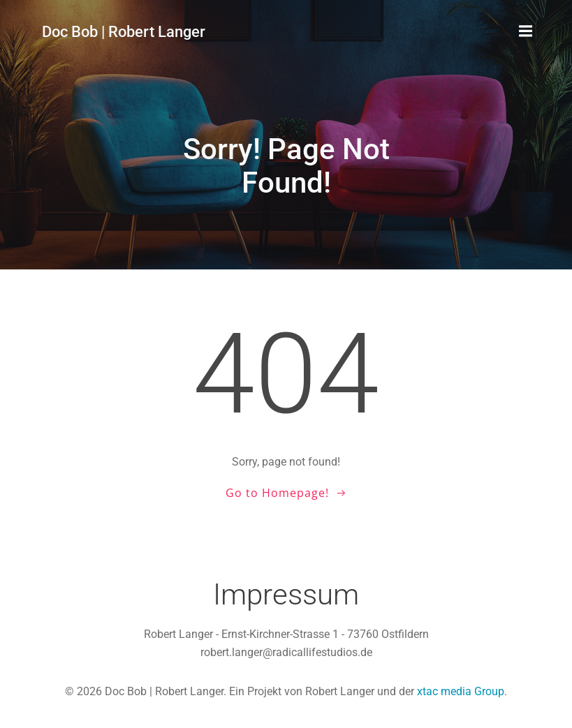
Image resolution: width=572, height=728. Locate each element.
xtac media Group (461, 691)
